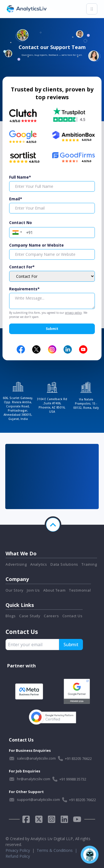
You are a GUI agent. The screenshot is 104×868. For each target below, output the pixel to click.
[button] (16, 232)
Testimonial (80, 590)
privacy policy (73, 313)
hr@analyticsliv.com (34, 779)
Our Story (15, 590)
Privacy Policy (18, 850)
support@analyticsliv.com (38, 799)
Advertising (16, 564)
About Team (54, 590)
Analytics (39, 564)
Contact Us (73, 616)
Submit (52, 329)
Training (89, 564)
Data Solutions (64, 564)
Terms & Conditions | (58, 850)
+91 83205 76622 (78, 758)
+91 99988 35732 (73, 779)
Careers (51, 616)
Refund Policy (18, 856)
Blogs (11, 616)
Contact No (21, 223)
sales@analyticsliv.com (36, 758)
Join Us (33, 590)
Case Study (30, 616)
